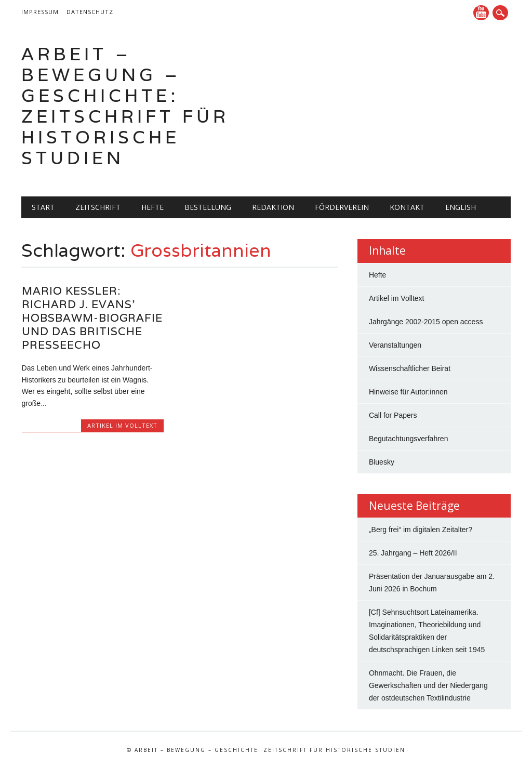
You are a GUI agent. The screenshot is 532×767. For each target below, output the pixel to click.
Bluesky (382, 462)
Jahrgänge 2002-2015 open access (426, 322)
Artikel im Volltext (122, 425)
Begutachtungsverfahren (409, 439)
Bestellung (208, 207)
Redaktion (273, 207)
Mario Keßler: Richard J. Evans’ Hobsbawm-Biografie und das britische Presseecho (92, 318)
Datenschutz (90, 12)
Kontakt (407, 207)
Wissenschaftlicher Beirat (410, 368)
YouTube (481, 13)
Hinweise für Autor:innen (408, 392)
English (461, 207)
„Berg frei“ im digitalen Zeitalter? (421, 530)
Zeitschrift (98, 207)
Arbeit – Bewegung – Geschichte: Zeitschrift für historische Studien (125, 106)
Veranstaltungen (395, 345)
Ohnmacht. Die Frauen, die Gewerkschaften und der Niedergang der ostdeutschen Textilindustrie (428, 685)
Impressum (40, 12)
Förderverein (342, 207)
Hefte (152, 207)
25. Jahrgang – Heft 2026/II (413, 553)
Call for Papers (393, 415)
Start (43, 207)
